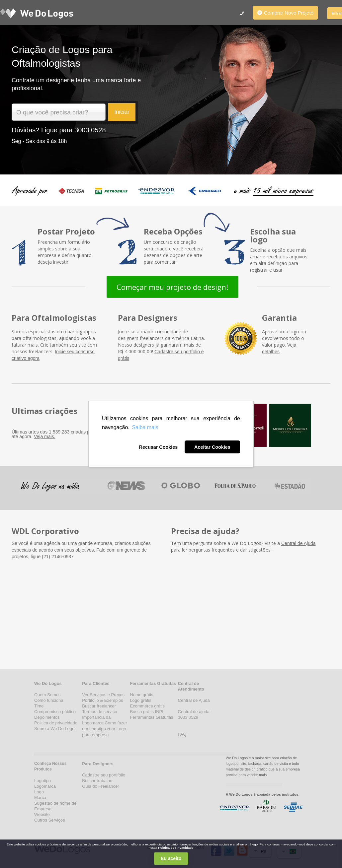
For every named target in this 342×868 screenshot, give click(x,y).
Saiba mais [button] (145, 427)
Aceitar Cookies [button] (212, 447)
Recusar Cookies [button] (158, 447)
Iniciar (122, 112)
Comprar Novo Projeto (285, 13)
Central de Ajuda (299, 543)
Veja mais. (45, 436)
